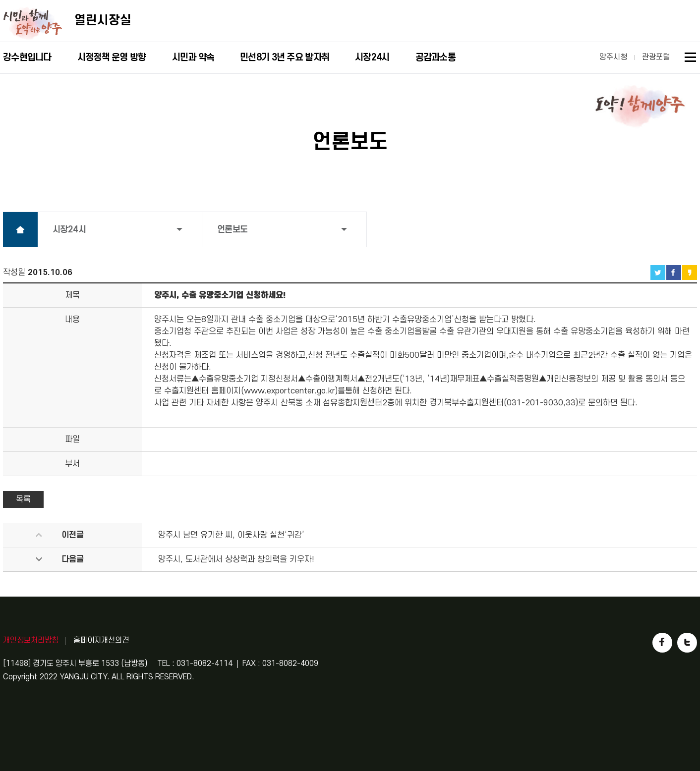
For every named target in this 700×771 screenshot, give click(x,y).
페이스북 (662, 643)
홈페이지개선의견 (101, 640)
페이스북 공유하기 (674, 273)
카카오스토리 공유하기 (690, 273)
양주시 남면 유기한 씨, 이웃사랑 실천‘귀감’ (231, 535)
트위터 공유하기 (658, 273)
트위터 (687, 643)
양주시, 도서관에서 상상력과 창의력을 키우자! (236, 559)
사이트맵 (691, 59)
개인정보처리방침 (31, 640)
